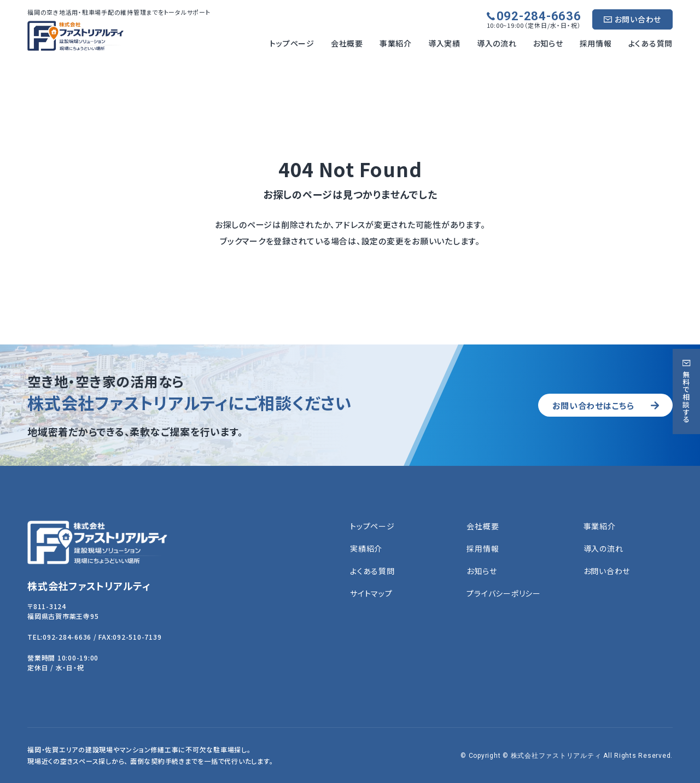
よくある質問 (651, 43)
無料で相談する (686, 397)
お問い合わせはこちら (589, 405)
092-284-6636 (539, 16)
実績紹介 (366, 549)
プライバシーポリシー (504, 594)
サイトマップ (371, 594)
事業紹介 (396, 43)
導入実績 (444, 43)
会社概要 (347, 43)
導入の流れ (497, 43)
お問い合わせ (638, 19)
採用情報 (596, 43)
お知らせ (548, 43)
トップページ (292, 43)
